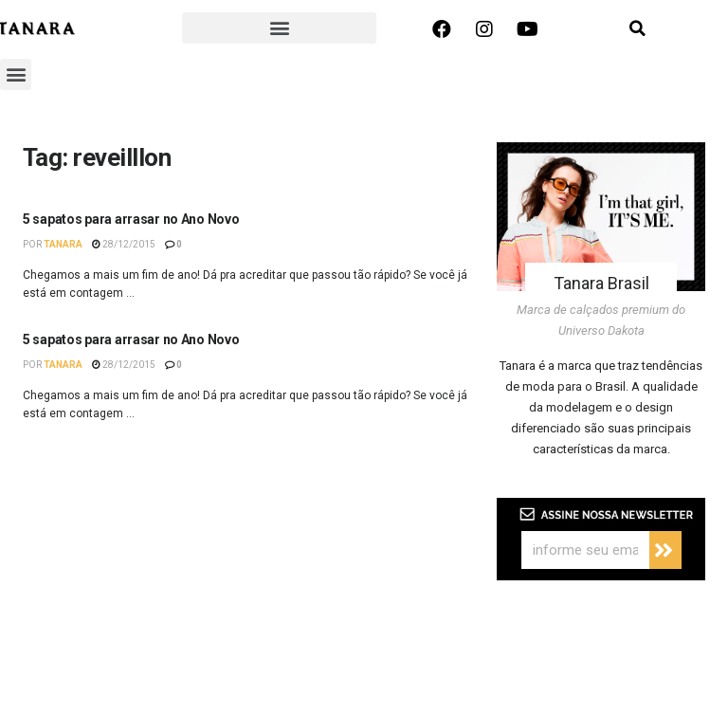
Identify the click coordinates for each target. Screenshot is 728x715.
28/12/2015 (124, 244)
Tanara (63, 244)
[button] (279, 28)
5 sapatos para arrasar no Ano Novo (131, 219)
